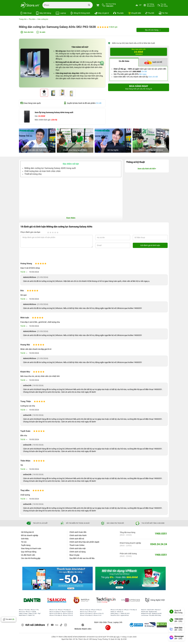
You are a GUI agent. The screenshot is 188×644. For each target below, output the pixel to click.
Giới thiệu (25, 538)
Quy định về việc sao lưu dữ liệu (82, 558)
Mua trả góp (74, 555)
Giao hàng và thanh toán (31, 548)
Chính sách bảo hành (78, 535)
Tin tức (24, 542)
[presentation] (42, 255)
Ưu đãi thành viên (28, 555)
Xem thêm (71, 218)
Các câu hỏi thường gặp (31, 558)
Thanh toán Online (77, 545)
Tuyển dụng (26, 545)
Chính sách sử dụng (77, 551)
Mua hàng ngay (139, 87)
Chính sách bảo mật (78, 548)
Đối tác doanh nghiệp (30, 535)
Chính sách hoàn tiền (78, 532)
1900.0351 (161, 533)
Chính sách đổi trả (77, 538)
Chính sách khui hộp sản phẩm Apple (84, 542)
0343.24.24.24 (159, 544)
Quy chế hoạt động (29, 551)
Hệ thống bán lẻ (27, 532)
